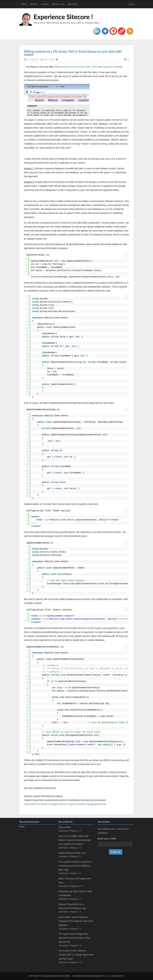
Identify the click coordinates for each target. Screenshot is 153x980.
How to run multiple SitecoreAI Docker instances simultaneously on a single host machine (75, 840)
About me (72, 4)
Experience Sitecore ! (63, 17)
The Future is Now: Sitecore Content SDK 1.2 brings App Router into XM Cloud (76, 955)
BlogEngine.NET (94, 976)
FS (123, 976)
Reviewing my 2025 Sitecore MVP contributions (75, 893)
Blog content (65, 827)
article (112, 172)
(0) (126, 60)
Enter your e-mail (107, 839)
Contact (44, 4)
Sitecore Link (58, 4)
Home (24, 4)
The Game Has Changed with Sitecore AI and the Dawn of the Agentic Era (74, 938)
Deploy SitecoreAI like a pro (72, 853)
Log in (131, 4)
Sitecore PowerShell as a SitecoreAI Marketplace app (72, 906)
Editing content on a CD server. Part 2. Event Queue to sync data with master (73, 53)
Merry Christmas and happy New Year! (75, 881)
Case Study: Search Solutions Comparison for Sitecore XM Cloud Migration (76, 921)
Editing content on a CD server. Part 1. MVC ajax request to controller (88, 67)
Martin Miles (49, 60)
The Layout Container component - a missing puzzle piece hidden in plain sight (76, 866)
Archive (34, 4)
